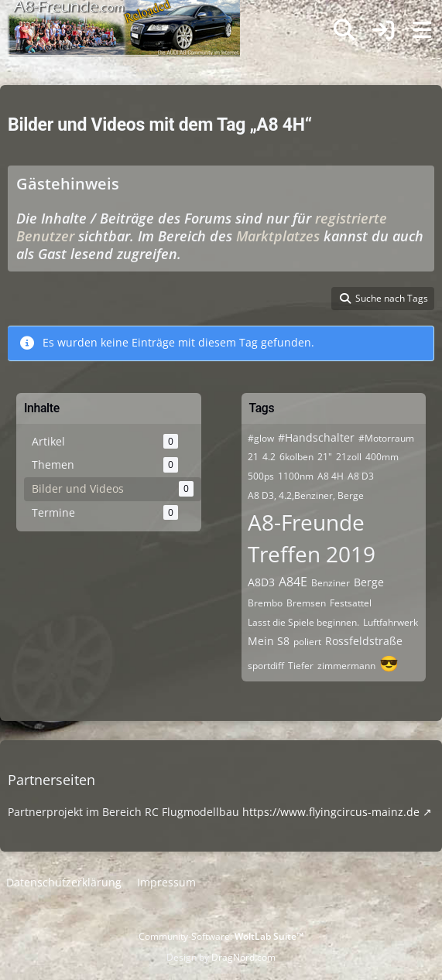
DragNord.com (243, 957)
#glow (261, 438)
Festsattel (351, 603)
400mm (382, 457)
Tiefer (301, 666)
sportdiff (266, 666)
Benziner (331, 583)
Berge (369, 582)
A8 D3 (361, 476)
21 (253, 457)
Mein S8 (269, 641)
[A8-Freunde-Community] (124, 15)
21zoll (349, 457)
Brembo (265, 603)
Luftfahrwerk (391, 622)
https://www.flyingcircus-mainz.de (331, 812)
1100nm (296, 476)
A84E (293, 582)
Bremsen (306, 603)
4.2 (269, 457)
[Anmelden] (383, 31)
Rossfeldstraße (364, 641)
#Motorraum (386, 438)
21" (325, 457)
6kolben (296, 457)
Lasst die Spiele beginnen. (303, 622)
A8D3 (261, 582)
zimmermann (346, 666)
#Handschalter (316, 437)
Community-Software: (221, 936)
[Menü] (422, 30)
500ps (261, 476)
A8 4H (331, 476)
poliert (307, 642)
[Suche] (344, 30)
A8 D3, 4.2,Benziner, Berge (306, 495)
